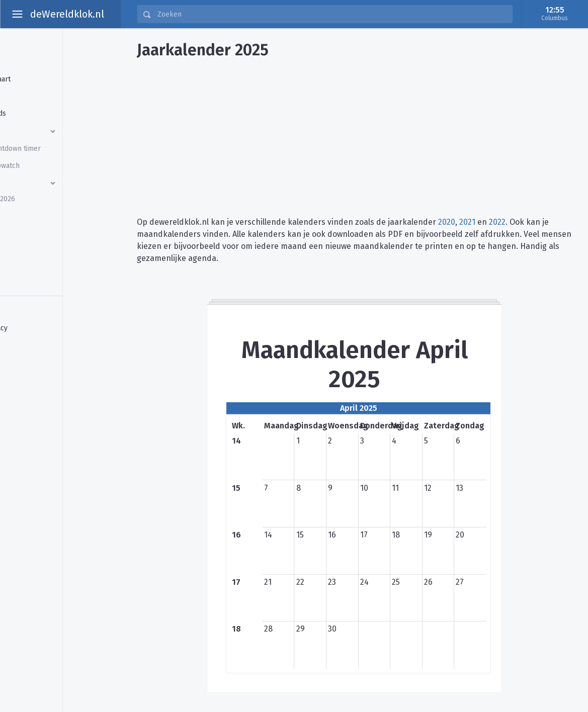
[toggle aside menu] (17, 14)
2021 (467, 222)
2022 (497, 222)
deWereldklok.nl (67, 14)
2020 (447, 222)
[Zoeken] (332, 14)
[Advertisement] (354, 134)
